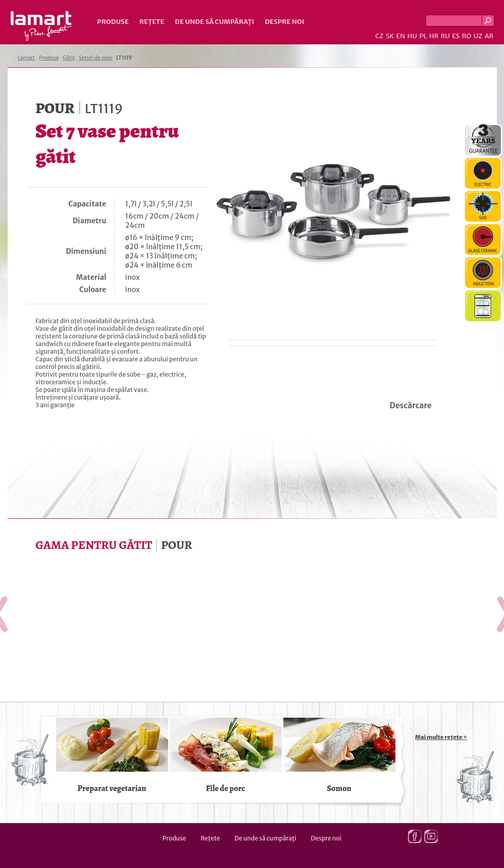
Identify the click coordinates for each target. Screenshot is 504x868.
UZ (478, 36)
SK (390, 36)
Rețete (152, 22)
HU (412, 36)
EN (401, 36)
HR (434, 36)
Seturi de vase (96, 58)
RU (445, 36)
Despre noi (285, 22)
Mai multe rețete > (441, 737)
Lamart (42, 26)
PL (423, 36)
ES (456, 36)
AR (489, 36)
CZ (379, 36)
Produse (113, 22)
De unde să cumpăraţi (214, 22)
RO (466, 36)
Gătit (69, 58)
